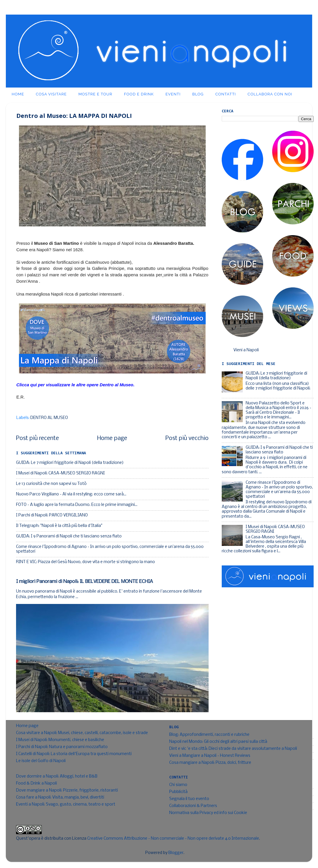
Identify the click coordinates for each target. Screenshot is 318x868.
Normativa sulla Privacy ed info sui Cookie (208, 813)
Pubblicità (178, 792)
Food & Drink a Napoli (36, 784)
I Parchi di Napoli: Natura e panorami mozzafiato (62, 747)
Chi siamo (178, 785)
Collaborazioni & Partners (193, 806)
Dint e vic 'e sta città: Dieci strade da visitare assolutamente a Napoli (233, 749)
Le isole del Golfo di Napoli (41, 761)
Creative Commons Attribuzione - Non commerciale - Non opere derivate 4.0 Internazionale (173, 839)
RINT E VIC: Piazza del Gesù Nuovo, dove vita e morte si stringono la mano (85, 562)
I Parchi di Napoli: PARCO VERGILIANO (52, 515)
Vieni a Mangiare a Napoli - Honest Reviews (210, 756)
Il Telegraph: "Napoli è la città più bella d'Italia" (59, 526)
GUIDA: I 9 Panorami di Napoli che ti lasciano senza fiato (69, 536)
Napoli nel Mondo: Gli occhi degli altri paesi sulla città (218, 742)
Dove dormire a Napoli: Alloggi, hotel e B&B (57, 777)
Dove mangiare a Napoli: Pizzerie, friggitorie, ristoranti (67, 791)
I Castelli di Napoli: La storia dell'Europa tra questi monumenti (74, 754)
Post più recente (37, 438)
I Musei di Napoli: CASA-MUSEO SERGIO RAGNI (60, 473)
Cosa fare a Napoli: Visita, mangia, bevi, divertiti (60, 798)
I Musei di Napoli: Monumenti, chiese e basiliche (60, 740)
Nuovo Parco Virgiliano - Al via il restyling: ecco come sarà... (71, 494)
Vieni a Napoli (246, 350)
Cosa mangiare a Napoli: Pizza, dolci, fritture (210, 763)
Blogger (176, 853)
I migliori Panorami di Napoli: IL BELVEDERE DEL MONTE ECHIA (84, 582)
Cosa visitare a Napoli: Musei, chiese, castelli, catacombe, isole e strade (82, 733)
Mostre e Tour (95, 94)
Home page (112, 438)
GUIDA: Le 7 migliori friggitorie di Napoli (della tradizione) (70, 463)
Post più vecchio (187, 438)
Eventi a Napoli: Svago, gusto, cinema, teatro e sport (66, 805)
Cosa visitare (51, 94)
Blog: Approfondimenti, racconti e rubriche (209, 735)
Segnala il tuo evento (189, 799)
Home (18, 94)
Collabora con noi (270, 94)
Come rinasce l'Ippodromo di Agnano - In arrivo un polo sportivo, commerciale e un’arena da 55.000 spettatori (279, 490)
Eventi (173, 94)
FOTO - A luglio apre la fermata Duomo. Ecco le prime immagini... (77, 505)
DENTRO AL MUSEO (49, 418)
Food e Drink (139, 94)
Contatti (226, 94)
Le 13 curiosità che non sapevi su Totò (51, 484)
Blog (198, 94)
